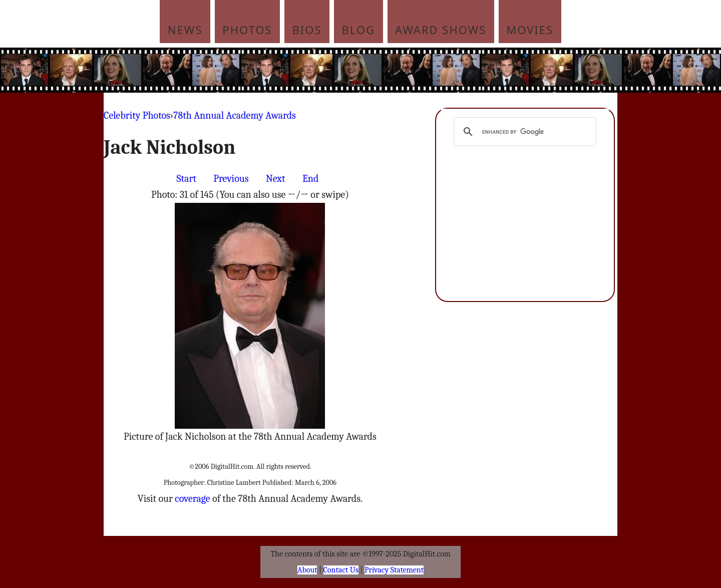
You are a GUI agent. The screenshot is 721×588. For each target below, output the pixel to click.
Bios (307, 30)
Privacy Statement (394, 570)
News (185, 30)
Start (187, 179)
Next (276, 179)
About (307, 570)
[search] (523, 132)
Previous (231, 179)
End (310, 179)
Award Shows (441, 30)
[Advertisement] (428, 70)
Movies (530, 30)
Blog (359, 30)
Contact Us (341, 570)
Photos (247, 30)
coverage (192, 499)
